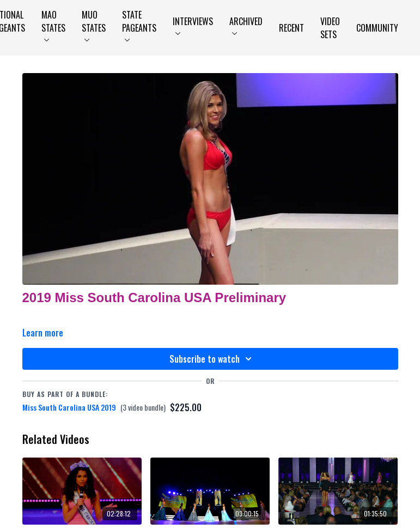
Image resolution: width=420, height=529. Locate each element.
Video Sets (330, 28)
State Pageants (139, 25)
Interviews (193, 25)
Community (377, 28)
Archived (246, 25)
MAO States (53, 25)
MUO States (94, 25)
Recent (291, 28)
